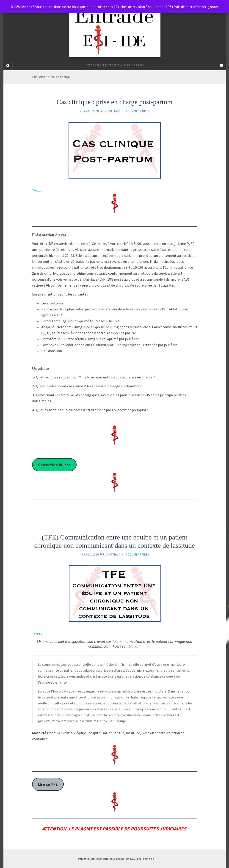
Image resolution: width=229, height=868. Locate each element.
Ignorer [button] (212, 7)
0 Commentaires (137, 111)
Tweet (37, 190)
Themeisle (148, 859)
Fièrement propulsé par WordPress (95, 859)
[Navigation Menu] (221, 66)
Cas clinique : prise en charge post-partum (115, 102)
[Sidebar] (8, 66)
